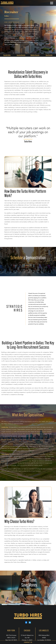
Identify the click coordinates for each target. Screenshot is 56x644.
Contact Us (28, 265)
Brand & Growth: (7, 440)
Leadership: (5, 427)
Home (6, 22)
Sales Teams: (5, 454)
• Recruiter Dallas (13, 22)
